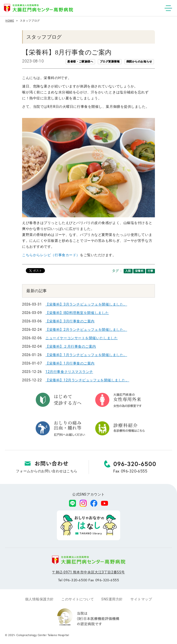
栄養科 (139, 271)
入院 (128, 271)
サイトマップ (141, 599)
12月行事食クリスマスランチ (69, 372)
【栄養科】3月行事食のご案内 (70, 321)
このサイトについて (78, 599)
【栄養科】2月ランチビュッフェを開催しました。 (86, 330)
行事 (151, 271)
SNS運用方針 (112, 599)
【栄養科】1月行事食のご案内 (70, 363)
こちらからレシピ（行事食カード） (51, 255)
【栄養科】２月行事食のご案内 (71, 346)
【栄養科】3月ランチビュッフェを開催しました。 (86, 304)
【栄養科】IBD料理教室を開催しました (77, 313)
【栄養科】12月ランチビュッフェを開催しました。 (87, 380)
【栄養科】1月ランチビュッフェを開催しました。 (86, 355)
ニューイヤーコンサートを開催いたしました (82, 338)
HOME (10, 21)
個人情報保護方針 (39, 599)
